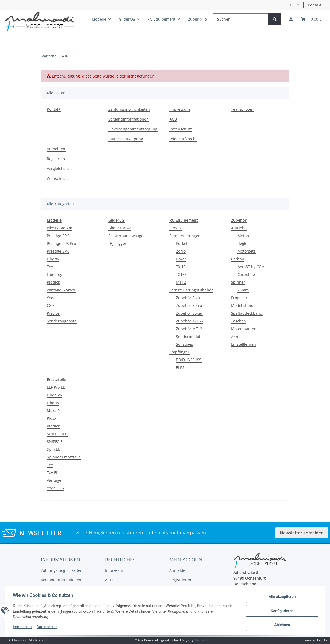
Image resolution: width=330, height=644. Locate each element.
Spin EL (53, 449)
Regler (243, 243)
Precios (53, 313)
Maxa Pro (55, 410)
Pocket (182, 243)
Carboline (246, 274)
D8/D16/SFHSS (189, 360)
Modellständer (244, 305)
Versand (201, 640)
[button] (291, 19)
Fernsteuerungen (185, 236)
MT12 (181, 282)
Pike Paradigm (60, 228)
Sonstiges (185, 344)
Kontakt (315, 5)
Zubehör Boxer (189, 313)
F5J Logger (117, 243)
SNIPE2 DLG (57, 434)
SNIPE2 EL (56, 441)
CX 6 (51, 305)
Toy (50, 267)
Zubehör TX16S (189, 321)
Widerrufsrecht (183, 139)
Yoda (51, 298)
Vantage (54, 480)
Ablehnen (281, 625)
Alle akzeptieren (281, 597)
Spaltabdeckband (247, 313)
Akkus (236, 336)
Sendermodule (189, 336)
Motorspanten (244, 329)
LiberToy (54, 274)
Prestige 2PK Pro (61, 243)
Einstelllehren (243, 344)
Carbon (238, 259)
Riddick (53, 282)
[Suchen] (241, 19)
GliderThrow (119, 228)
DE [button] (292, 5)
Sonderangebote (62, 321)
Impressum (180, 109)
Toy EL (52, 473)
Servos (175, 228)
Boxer (181, 259)
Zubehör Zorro (189, 305)
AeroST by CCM (251, 267)
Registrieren (58, 159)
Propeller (239, 298)
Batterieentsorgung (126, 139)
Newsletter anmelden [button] (302, 533)
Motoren (245, 236)
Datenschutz (181, 129)
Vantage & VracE (61, 290)
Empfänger (179, 352)
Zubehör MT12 (189, 329)
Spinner (238, 282)
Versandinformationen (128, 119)
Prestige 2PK (58, 236)
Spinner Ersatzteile (64, 457)
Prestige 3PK (58, 251)
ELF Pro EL (56, 387)
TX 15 (181, 267)
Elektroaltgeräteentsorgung (133, 129)
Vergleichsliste (60, 169)
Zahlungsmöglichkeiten (129, 109)
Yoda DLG (55, 488)
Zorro (181, 251)
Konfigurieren (281, 611)
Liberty (53, 259)
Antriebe (239, 228)
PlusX (52, 418)
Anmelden (56, 149)
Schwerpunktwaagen (127, 236)
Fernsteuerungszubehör (191, 290)
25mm (243, 290)
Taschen (239, 321)
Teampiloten (242, 109)
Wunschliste (58, 178)
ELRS (180, 367)
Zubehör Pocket (190, 298)
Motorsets (246, 251)
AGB (173, 119)
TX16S (181, 274)
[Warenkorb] (311, 19)
